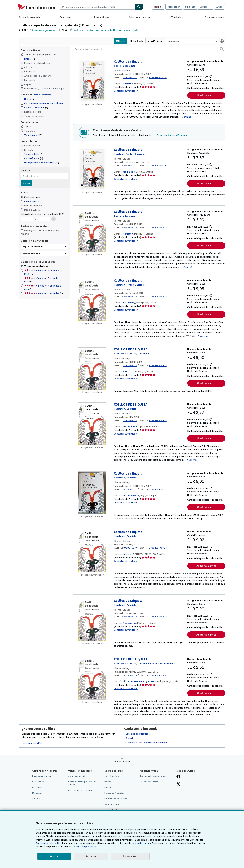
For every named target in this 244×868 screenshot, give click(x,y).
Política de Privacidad (114, 793)
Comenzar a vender (215, 17)
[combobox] (97, 7)
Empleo (108, 787)
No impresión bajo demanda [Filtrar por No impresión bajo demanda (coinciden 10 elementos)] (40, 163)
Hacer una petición (32, 743)
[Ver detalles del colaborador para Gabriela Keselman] (125, 66)
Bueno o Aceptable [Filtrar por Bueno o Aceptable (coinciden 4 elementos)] (34, 108)
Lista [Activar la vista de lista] (120, 41)
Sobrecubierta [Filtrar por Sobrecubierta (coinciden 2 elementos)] (32, 154)
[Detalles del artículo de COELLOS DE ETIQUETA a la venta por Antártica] (92, 369)
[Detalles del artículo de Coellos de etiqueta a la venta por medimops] (92, 169)
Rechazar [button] (91, 856)
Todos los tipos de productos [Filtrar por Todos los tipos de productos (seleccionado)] (39, 55)
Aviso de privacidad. (86, 846)
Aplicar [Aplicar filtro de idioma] (27, 183)
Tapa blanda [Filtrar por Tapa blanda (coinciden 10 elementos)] (31, 135)
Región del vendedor (33, 246)
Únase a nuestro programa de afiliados (82, 783)
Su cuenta (190, 7)
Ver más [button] (186, 117)
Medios (108, 782)
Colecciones (66, 17)
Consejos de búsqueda (138, 734)
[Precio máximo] (44, 219)
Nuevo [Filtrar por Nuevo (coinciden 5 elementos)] (28, 99)
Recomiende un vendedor (80, 790)
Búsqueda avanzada (29, 17)
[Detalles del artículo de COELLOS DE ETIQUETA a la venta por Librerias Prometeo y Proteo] (92, 679)
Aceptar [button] (54, 856)
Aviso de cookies (112, 804)
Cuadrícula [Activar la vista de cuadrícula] (136, 41)
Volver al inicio (122, 761)
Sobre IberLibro (112, 776)
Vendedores (178, 17)
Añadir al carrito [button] (206, 95)
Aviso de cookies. (142, 843)
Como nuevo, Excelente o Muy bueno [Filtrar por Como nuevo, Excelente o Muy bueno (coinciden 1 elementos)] (44, 103)
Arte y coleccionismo (140, 17)
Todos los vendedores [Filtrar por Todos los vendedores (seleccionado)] (37, 266)
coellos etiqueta (83, 30)
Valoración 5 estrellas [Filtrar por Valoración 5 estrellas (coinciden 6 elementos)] (43, 293)
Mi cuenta (37, 787)
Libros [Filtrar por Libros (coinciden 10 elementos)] (28, 59)
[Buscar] (139, 7)
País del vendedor (31, 253)
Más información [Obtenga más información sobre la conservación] (43, 95)
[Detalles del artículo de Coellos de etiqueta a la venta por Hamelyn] (92, 81)
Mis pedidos (38, 793)
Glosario (130, 738)
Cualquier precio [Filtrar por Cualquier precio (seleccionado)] (31, 197)
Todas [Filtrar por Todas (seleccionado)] (26, 127)
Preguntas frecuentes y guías (154, 776)
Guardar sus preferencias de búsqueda (146, 742)
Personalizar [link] (130, 856)
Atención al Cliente (149, 782)
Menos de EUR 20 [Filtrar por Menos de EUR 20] (32, 201)
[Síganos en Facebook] (178, 777)
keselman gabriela (43, 30)
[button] (222, 49)
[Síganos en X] (178, 785)
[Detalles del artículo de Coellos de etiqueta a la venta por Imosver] (92, 551)
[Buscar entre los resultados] (149, 49)
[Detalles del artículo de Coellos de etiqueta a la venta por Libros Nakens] (92, 493)
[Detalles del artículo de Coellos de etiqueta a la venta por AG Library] (92, 300)
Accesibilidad (111, 810)
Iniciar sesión (174, 7)
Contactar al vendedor (126, 91)
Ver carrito (37, 799)
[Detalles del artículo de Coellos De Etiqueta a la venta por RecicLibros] (92, 620)
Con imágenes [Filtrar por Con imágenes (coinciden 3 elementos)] (32, 158)
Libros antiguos (101, 17)
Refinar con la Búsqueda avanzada (117, 30)
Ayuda (219, 7)
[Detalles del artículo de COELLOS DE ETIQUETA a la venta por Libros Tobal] (92, 424)
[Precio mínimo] (27, 219)
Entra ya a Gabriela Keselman (175, 135)
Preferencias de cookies (49, 843)
